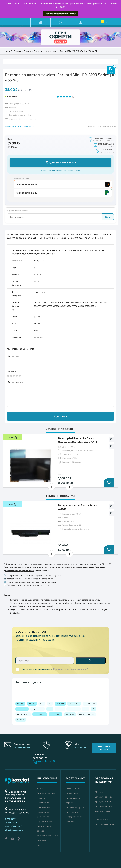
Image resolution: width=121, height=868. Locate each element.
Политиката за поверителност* (71, 669)
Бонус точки (72, 812)
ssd (50, 709)
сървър (21, 720)
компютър (22, 709)
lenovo (20, 704)
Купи (108, 217)
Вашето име (14, 356)
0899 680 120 (40, 758)
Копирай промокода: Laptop (61, 14)
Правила (41, 798)
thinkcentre (74, 704)
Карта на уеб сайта (104, 806)
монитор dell (23, 714)
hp (50, 704)
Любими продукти (75, 807)
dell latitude (55, 714)
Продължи (60, 416)
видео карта (37, 709)
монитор (70, 714)
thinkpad (60, 704)
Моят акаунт (72, 793)
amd (86, 709)
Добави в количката (60, 162)
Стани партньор (103, 811)
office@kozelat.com (23, 747)
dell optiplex (90, 704)
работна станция (87, 714)
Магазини (100, 792)
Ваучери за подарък (105, 824)
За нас (40, 788)
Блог (39, 845)
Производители (103, 819)
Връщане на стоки (104, 801)
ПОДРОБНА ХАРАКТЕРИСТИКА (20, 127)
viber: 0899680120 (14, 826)
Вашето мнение (16, 382)
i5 (94, 709)
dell (42, 704)
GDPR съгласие (73, 788)
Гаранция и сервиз (46, 821)
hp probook (73, 709)
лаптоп (32, 704)
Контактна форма (104, 748)
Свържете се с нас (104, 797)
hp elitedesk (40, 714)
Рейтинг (12, 372)
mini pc (60, 709)
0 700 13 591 (39, 754)
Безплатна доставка (47, 793)
